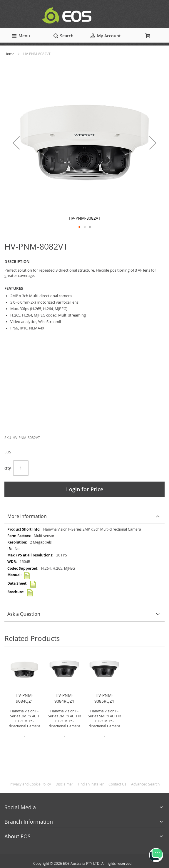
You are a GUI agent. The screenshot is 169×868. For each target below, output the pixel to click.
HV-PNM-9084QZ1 (24, 698)
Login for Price (85, 489)
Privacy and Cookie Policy (30, 784)
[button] (16, 143)
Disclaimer (64, 784)
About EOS (17, 836)
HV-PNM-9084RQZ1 (64, 698)
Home (9, 54)
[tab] (84, 516)
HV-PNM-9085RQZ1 (104, 698)
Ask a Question (24, 614)
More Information (27, 516)
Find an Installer (91, 784)
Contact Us (117, 784)
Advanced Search (145, 784)
